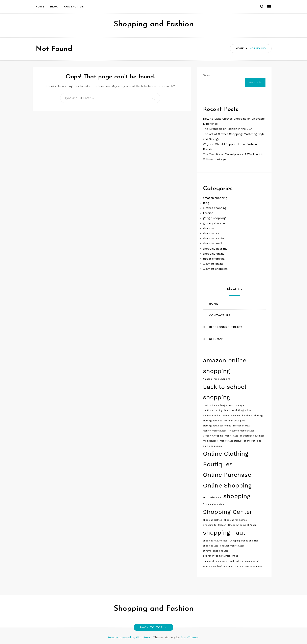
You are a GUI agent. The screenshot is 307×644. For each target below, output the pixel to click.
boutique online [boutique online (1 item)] (212, 416)
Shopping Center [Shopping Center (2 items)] (228, 512)
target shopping (214, 259)
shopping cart (212, 233)
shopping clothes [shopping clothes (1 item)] (212, 520)
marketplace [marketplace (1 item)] (232, 436)
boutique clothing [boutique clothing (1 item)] (213, 410)
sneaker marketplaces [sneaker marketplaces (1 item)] (232, 546)
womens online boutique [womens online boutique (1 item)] (249, 566)
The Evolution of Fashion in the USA (228, 129)
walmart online (213, 264)
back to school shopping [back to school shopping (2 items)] (225, 392)
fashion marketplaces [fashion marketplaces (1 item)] (215, 431)
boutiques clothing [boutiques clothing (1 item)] (252, 416)
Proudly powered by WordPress (130, 637)
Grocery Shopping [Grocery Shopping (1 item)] (213, 436)
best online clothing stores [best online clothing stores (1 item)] (218, 405)
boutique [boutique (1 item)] (240, 405)
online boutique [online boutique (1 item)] (252, 441)
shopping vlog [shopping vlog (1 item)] (211, 546)
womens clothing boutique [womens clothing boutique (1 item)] (218, 566)
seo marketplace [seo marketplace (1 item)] (212, 497)
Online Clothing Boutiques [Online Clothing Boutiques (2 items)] (226, 459)
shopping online (214, 254)
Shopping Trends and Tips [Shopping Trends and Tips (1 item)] (244, 541)
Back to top (153, 627)
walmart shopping (215, 269)
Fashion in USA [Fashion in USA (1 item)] (241, 426)
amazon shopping (215, 198)
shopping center (214, 238)
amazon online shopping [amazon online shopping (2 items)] (225, 366)
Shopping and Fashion (154, 24)
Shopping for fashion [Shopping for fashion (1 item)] (215, 525)
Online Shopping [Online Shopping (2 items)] (227, 485)
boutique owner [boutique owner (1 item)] (231, 416)
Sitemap (216, 339)
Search (208, 75)
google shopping (214, 218)
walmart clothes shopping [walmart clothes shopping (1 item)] (244, 561)
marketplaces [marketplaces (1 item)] (210, 441)
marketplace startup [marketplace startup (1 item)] (231, 441)
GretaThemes (190, 637)
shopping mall (213, 243)
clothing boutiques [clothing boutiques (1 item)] (235, 421)
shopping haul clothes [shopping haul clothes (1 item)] (215, 541)
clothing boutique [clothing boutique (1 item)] (213, 421)
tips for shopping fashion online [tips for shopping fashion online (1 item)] (221, 556)
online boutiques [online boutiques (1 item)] (212, 446)
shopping (209, 228)
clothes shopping (215, 208)
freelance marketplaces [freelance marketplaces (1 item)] (241, 431)
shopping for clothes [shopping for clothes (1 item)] (235, 520)
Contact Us (74, 7)
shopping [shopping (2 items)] (237, 496)
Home (40, 7)
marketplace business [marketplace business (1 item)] (252, 436)
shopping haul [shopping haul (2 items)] (224, 533)
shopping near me (215, 249)
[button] (262, 7)
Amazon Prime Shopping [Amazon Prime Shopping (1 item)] (217, 379)
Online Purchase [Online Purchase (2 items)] (227, 475)
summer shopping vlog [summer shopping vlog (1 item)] (216, 551)
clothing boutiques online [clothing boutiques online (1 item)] (217, 426)
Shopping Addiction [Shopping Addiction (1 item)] (214, 504)
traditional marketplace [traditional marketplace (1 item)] (216, 561)
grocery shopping (215, 223)
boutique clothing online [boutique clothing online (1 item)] (238, 410)
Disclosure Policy (226, 327)
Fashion (208, 213)
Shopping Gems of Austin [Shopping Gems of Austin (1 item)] (242, 525)
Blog (54, 7)
